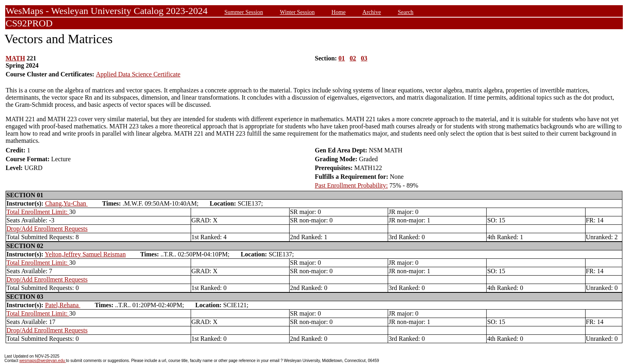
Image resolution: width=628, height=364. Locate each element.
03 (364, 58)
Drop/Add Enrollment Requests (47, 229)
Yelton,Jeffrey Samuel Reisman (85, 254)
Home (339, 12)
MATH (15, 58)
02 (353, 58)
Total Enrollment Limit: (38, 212)
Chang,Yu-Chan (66, 203)
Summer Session (244, 12)
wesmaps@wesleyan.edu (42, 361)
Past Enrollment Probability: (351, 185)
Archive (372, 12)
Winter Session (297, 12)
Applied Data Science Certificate (138, 74)
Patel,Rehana (62, 305)
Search (406, 12)
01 (342, 58)
